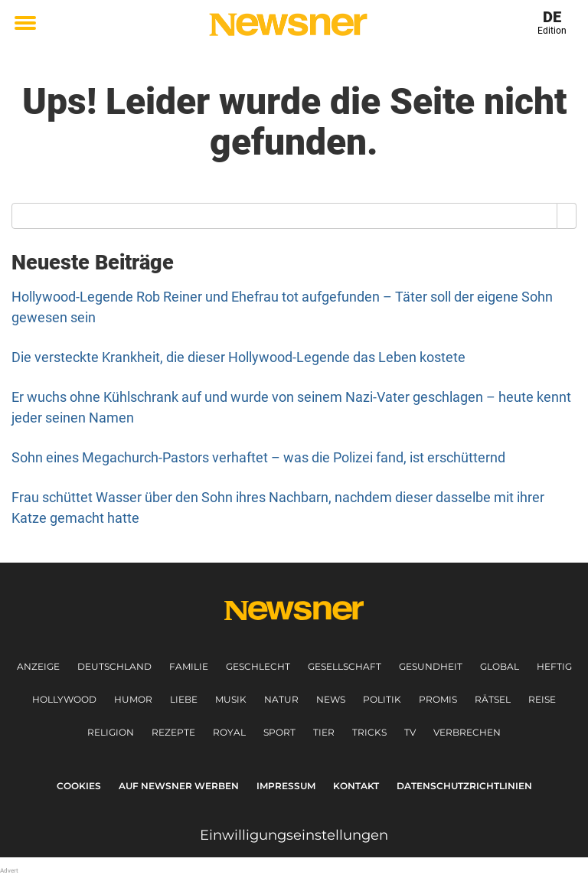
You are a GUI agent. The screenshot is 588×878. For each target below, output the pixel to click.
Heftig (554, 666)
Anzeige (38, 666)
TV (410, 732)
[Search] (567, 216)
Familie (189, 666)
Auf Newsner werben (179, 786)
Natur (281, 699)
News (331, 699)
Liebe (184, 699)
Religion (111, 732)
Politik (382, 699)
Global (500, 666)
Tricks (369, 732)
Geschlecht (258, 666)
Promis (438, 699)
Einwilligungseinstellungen (294, 835)
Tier (324, 732)
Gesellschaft (345, 666)
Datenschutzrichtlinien (464, 786)
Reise (542, 699)
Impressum (286, 786)
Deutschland (114, 666)
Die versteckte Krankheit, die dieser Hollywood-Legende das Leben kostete (238, 357)
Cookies (79, 786)
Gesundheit (431, 666)
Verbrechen (467, 732)
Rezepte (173, 732)
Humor (133, 699)
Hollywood (64, 699)
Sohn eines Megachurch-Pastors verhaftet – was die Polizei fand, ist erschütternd (258, 457)
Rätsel (493, 699)
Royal (229, 732)
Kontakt (356, 786)
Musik (231, 699)
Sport (279, 732)
